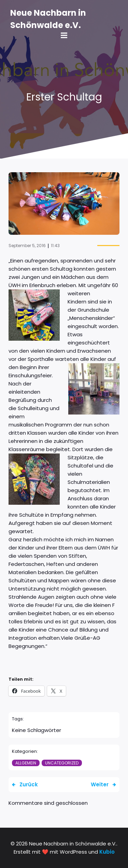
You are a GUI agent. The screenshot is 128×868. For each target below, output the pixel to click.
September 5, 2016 (27, 246)
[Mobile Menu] (64, 36)
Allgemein (26, 763)
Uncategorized (62, 763)
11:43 (55, 246)
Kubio (107, 852)
